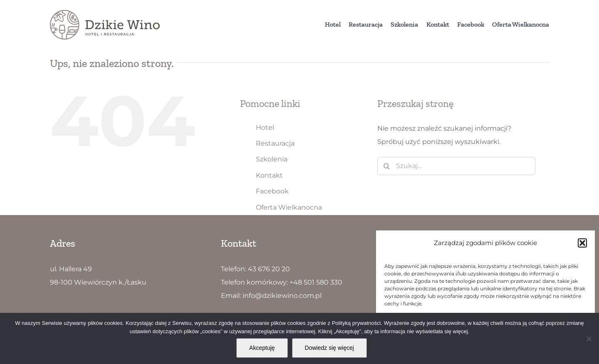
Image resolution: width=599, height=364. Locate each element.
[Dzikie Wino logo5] (105, 13)
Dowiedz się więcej (329, 348)
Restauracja (275, 143)
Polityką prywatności (356, 323)
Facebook (272, 191)
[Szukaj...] (456, 166)
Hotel (265, 128)
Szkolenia (272, 159)
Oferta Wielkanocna (289, 207)
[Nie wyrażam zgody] (589, 339)
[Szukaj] (386, 166)
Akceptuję (262, 348)
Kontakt (269, 175)
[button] (582, 243)
